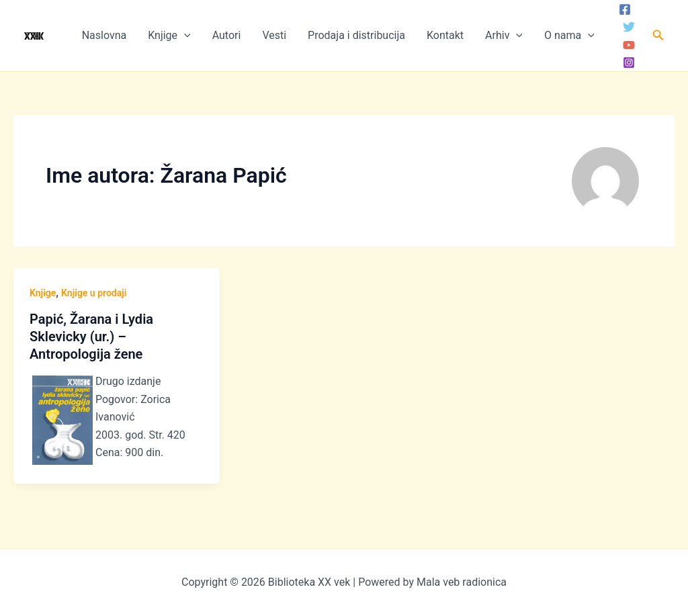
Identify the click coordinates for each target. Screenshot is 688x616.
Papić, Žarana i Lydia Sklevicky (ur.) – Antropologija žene (91, 337)
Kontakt (445, 35)
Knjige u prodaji (94, 293)
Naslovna (104, 35)
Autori (227, 35)
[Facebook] (625, 9)
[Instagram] (629, 62)
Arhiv (504, 36)
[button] (658, 35)
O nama (569, 36)
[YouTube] (629, 45)
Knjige (169, 36)
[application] (184, 36)
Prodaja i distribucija (356, 35)
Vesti (274, 35)
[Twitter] (629, 27)
